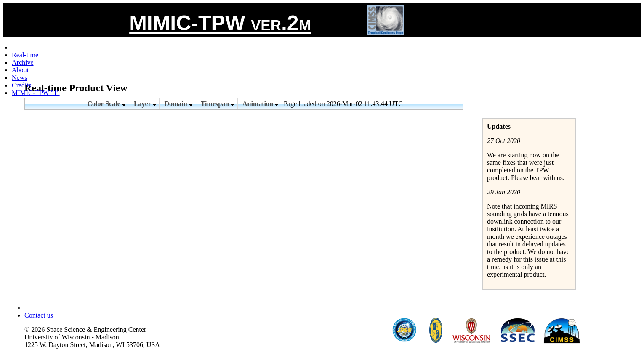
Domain (178, 104)
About (20, 70)
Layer (145, 104)
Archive (23, 62)
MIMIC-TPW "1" (36, 93)
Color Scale (107, 104)
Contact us (39, 315)
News (19, 78)
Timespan (218, 104)
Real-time (25, 55)
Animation (261, 104)
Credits (21, 85)
